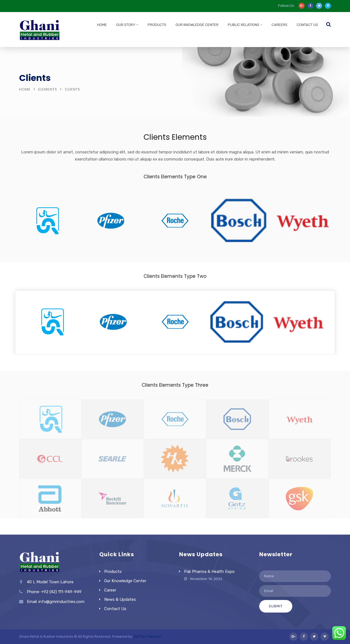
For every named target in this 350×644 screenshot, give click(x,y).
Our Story (126, 25)
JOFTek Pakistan (147, 636)
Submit (276, 606)
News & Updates (120, 599)
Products (157, 25)
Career (110, 590)
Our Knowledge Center (197, 25)
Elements (48, 89)
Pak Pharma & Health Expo (209, 572)
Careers (279, 25)
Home (102, 25)
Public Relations (243, 25)
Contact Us (307, 25)
